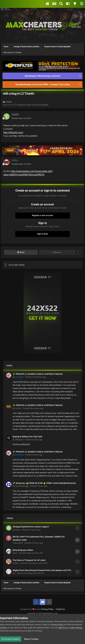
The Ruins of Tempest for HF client (29, 560)
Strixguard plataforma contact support (31, 527)
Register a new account (42, 215)
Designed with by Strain (31, 609)
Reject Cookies (31, 639)
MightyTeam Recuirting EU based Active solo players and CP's (42, 570)
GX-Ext (18, 408)
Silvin (15, 553)
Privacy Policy (48, 609)
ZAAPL (9, 102)
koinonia (16, 530)
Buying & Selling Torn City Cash (27, 436)
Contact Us (60, 609)
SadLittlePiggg (22, 486)
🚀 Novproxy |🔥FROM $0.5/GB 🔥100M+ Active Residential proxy (44, 483)
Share (21, 252)
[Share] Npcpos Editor (23, 550)
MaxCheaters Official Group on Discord (43, 76)
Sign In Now (42, 234)
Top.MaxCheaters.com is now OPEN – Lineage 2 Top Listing (43, 84)
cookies (4, 628)
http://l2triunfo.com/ (13, 132)
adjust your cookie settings (70, 628)
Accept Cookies (11, 639)
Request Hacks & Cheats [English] (33, 105)
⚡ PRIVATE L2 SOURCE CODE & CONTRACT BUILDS (38, 374)
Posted (21, 118)
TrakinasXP (18, 543)
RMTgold (19, 440)
